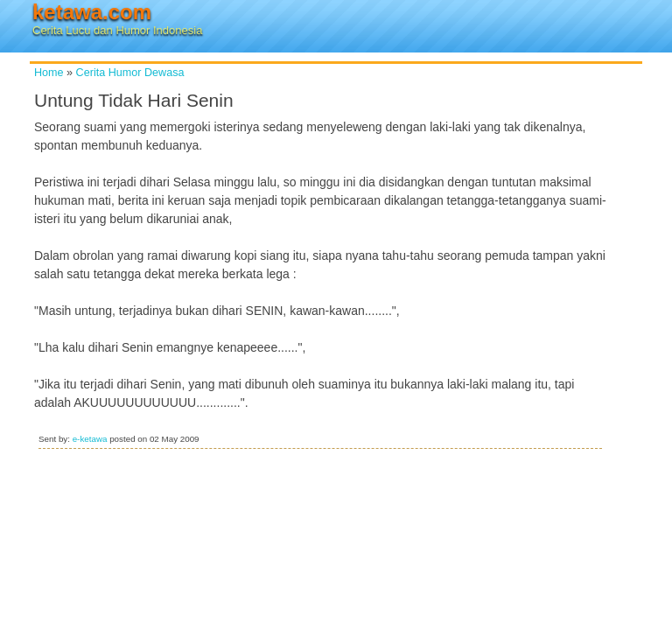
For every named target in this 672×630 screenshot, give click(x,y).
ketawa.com (92, 12)
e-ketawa (90, 439)
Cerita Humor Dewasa (130, 73)
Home (49, 73)
